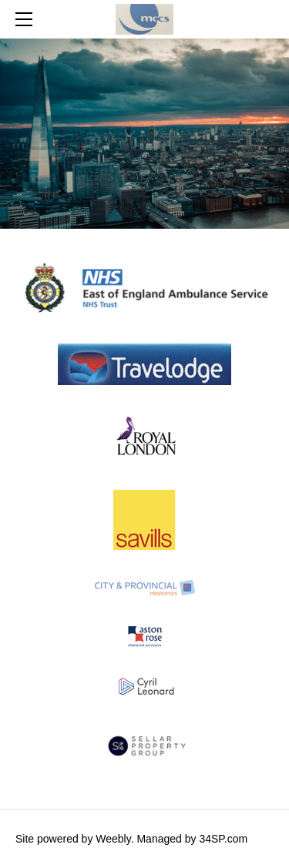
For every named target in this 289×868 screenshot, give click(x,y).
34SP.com (223, 839)
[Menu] (27, 19)
